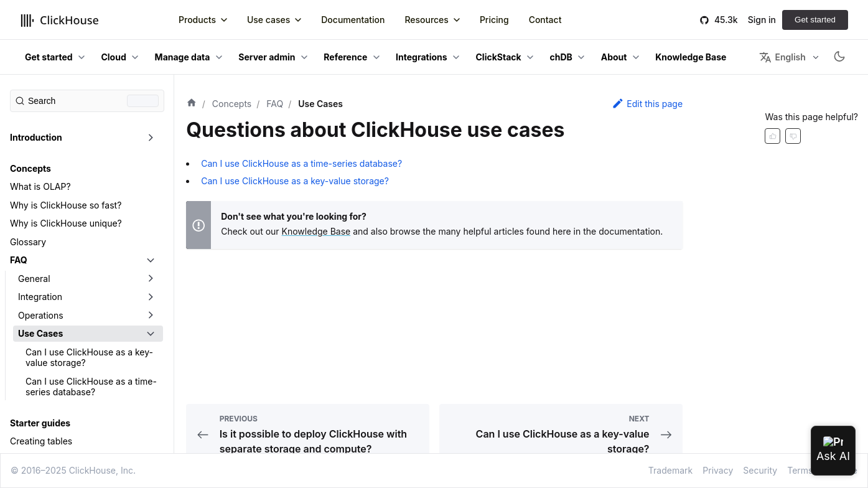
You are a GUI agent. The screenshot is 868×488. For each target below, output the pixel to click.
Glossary (28, 242)
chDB (561, 57)
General (34, 279)
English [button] (782, 57)
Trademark (670, 470)
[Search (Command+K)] (87, 101)
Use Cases (40, 333)
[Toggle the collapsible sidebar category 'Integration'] (151, 297)
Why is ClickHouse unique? (66, 223)
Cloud (113, 57)
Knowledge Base (316, 231)
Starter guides (40, 423)
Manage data (183, 57)
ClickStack (499, 57)
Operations (41, 315)
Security (760, 470)
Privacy (718, 470)
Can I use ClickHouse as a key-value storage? (89, 358)
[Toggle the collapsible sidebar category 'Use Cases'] (151, 334)
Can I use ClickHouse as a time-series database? (91, 387)
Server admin (267, 57)
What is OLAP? (40, 186)
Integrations (422, 57)
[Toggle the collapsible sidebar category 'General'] (151, 279)
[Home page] (192, 104)
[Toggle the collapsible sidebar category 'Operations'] (151, 316)
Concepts (30, 168)
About (614, 57)
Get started (815, 20)
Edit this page (647, 103)
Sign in (762, 20)
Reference (345, 57)
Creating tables (41, 441)
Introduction (36, 137)
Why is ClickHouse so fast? (66, 205)
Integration (40, 297)
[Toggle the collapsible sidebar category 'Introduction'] (151, 138)
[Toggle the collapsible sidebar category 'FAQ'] (151, 260)
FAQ (19, 260)
